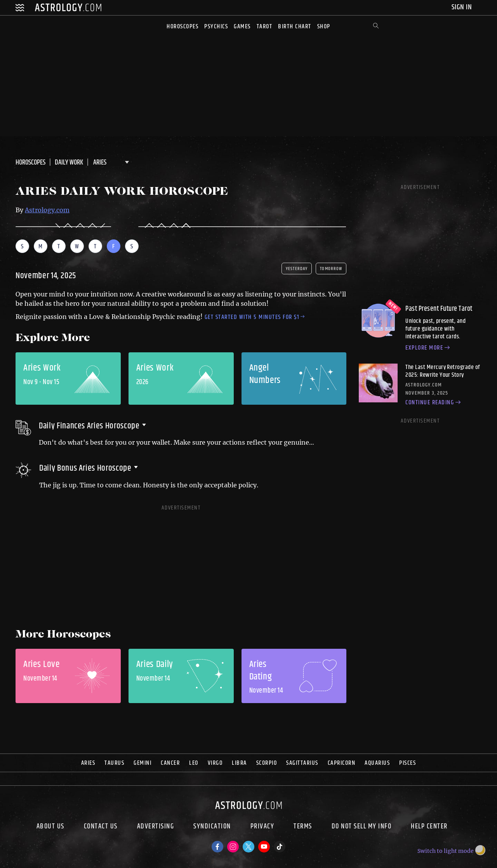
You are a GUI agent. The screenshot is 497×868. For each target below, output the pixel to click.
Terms (303, 827)
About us (50, 827)
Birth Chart (295, 27)
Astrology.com (47, 210)
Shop (324, 27)
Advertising (156, 827)
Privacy (262, 827)
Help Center (429, 827)
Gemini (142, 763)
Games (242, 27)
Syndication (212, 827)
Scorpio (267, 763)
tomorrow (331, 269)
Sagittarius (302, 763)
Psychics (216, 27)
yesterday (297, 269)
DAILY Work (69, 163)
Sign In (463, 7)
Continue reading (434, 403)
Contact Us (101, 827)
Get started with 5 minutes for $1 (255, 317)
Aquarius (377, 763)
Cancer (170, 763)
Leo (194, 763)
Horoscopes (182, 27)
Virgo (215, 763)
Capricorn (342, 763)
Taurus (114, 763)
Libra (239, 763)
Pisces (408, 763)
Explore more (429, 348)
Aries (88, 763)
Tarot (265, 27)
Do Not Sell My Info (362, 827)
